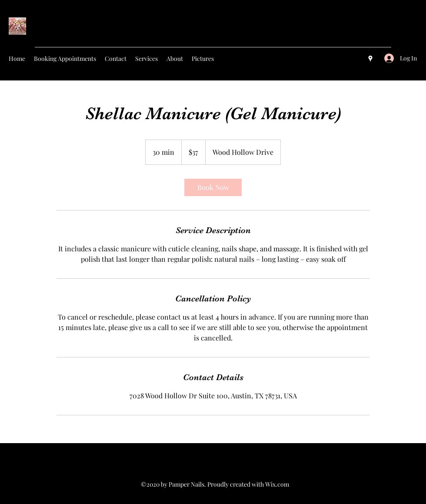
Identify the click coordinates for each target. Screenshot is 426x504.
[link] (213, 187)
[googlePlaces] (370, 59)
